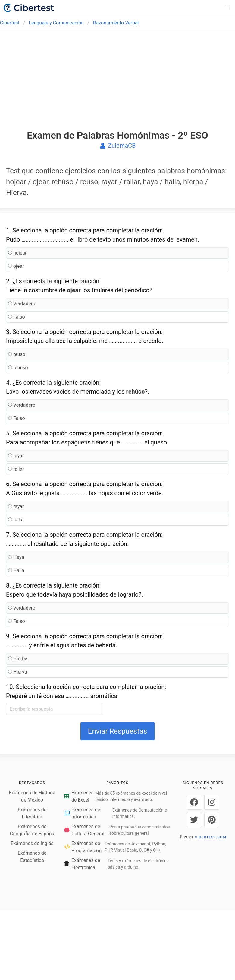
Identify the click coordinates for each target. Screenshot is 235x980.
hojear (17, 253)
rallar (16, 469)
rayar (16, 456)
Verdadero (22, 304)
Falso (17, 317)
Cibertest (10, 23)
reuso (17, 354)
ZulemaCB (117, 146)
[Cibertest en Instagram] (212, 802)
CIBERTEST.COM (211, 837)
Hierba (18, 659)
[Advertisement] (117, 85)
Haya (16, 557)
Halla (16, 570)
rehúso (18, 368)
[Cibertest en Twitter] (194, 820)
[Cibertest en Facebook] (194, 802)
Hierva (18, 672)
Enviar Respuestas (118, 731)
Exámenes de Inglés (32, 843)
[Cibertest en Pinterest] (212, 820)
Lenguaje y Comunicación (56, 23)
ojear (16, 266)
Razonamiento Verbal (116, 23)
